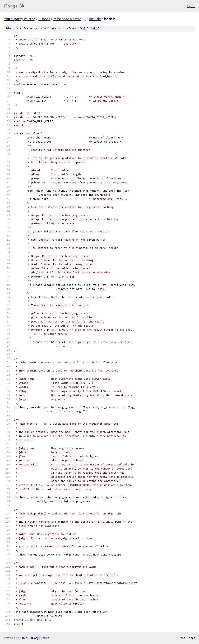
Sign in (191, 6)
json (192, 638)
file (84, 28)
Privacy (34, 638)
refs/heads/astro (67, 19)
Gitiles (23, 638)
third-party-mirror (20, 19)
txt (183, 638)
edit (95, 28)
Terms (45, 638)
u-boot (44, 19)
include (95, 19)
